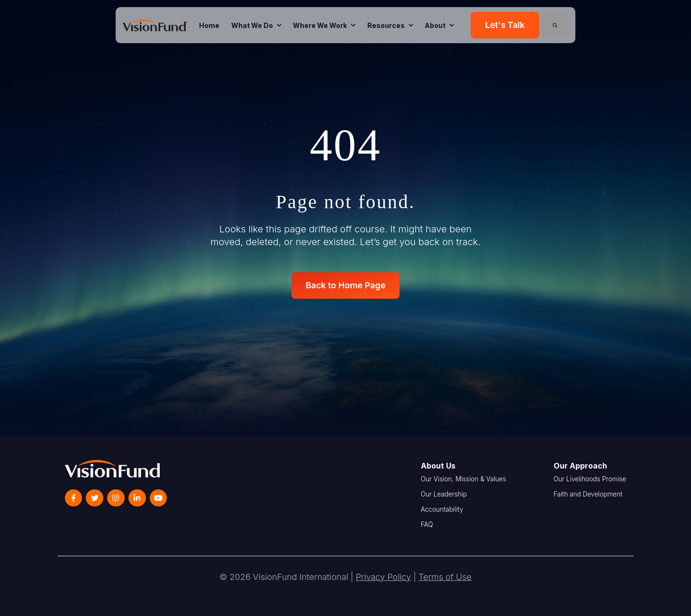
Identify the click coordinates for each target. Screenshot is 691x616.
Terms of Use (445, 577)
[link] (155, 25)
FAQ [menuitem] (427, 524)
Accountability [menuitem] (442, 509)
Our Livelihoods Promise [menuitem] (590, 479)
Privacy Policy (384, 577)
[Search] (555, 25)
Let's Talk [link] (505, 25)
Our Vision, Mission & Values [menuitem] (464, 479)
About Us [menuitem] (438, 466)
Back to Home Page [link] (346, 285)
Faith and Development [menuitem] (588, 494)
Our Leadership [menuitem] (444, 494)
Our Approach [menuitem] (580, 466)
